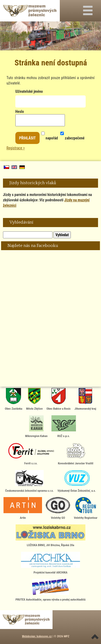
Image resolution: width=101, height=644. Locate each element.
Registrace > (16, 148)
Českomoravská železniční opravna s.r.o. (29, 481)
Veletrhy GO (58, 508)
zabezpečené (72, 134)
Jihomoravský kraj (85, 399)
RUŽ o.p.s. (64, 427)
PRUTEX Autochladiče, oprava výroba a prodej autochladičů (51, 590)
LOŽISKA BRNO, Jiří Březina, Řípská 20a (50, 536)
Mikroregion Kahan (36, 427)
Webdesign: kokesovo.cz (37, 636)
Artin (23, 508)
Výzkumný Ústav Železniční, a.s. (76, 481)
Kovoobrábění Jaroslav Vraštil (76, 454)
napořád (50, 134)
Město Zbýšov (34, 399)
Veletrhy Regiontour (86, 508)
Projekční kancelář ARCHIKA (51, 563)
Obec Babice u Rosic (59, 399)
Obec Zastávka (14, 399)
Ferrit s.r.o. (31, 454)
